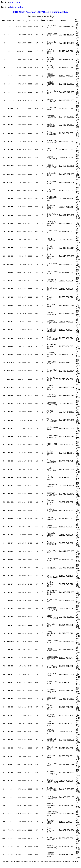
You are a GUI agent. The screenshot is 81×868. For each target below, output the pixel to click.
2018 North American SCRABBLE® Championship (40, 12)
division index (16, 7)
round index (15, 2)
